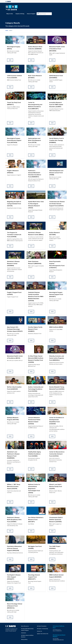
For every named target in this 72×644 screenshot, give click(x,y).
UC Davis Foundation (42, 626)
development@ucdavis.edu (58, 640)
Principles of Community (42, 629)
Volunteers (24, 633)
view (10, 60)
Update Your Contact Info (43, 634)
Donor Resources (25, 626)
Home (7, 30)
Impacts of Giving (20, 14)
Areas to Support (31, 14)
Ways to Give (10, 14)
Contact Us (39, 631)
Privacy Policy (24, 639)
